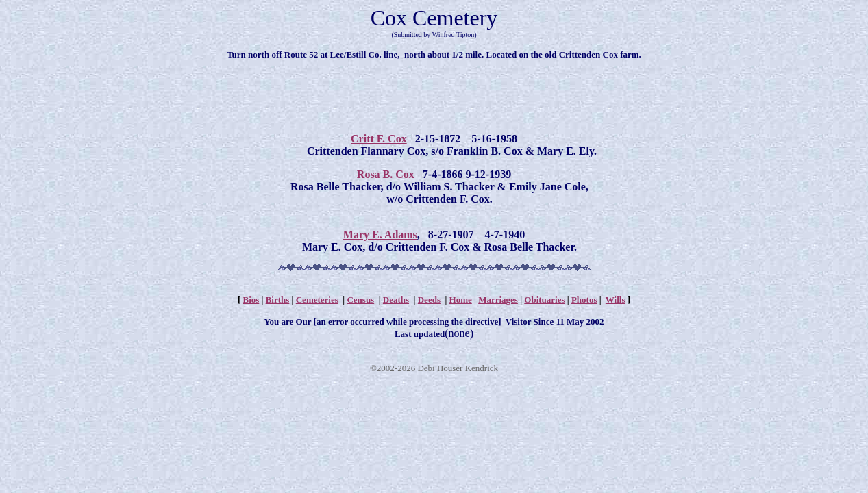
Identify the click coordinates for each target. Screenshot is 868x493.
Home (461, 300)
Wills (616, 300)
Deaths (396, 300)
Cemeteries (317, 300)
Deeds (429, 300)
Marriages (498, 300)
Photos (584, 300)
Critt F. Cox (379, 139)
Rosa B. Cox (387, 174)
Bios (251, 300)
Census (360, 300)
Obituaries (544, 300)
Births (278, 300)
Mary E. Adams (380, 235)
